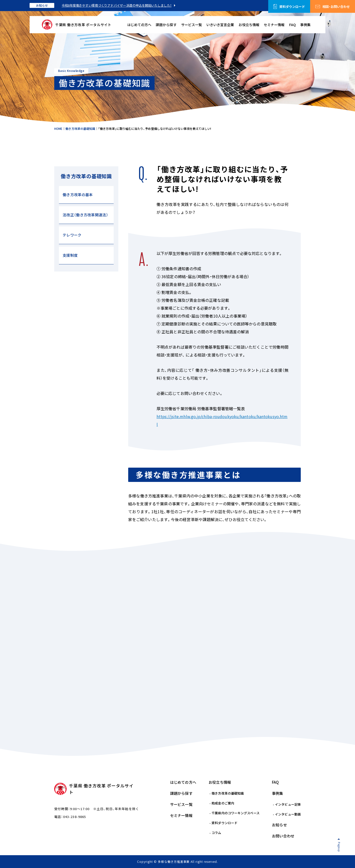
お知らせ (42, 5)
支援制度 (70, 255)
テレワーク (72, 235)
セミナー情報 (274, 25)
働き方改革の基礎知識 (228, 793)
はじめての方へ (139, 25)
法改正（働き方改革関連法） (85, 215)
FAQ (293, 25)
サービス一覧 (192, 25)
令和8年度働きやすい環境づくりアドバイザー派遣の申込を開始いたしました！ (117, 5)
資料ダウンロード (292, 7)
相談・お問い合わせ (336, 7)
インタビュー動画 (288, 814)
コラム (216, 833)
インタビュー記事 (288, 804)
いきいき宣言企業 (220, 25)
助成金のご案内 (223, 803)
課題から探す (166, 25)
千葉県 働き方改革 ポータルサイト (83, 25)
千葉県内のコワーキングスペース (236, 813)
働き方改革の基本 (78, 195)
